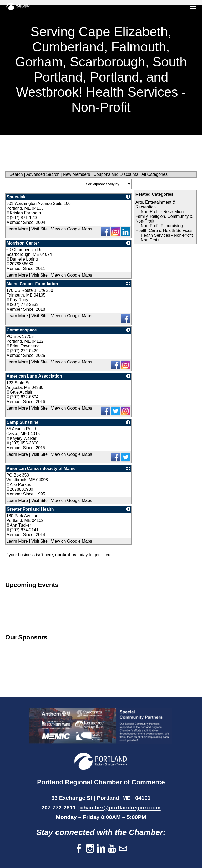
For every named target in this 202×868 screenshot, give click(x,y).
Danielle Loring (22, 259)
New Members (76, 174)
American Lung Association (34, 376)
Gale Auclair (19, 392)
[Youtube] (112, 849)
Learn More (17, 229)
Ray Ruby (17, 300)
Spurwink (16, 197)
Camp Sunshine (22, 422)
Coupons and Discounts (116, 174)
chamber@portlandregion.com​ (121, 808)
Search (16, 174)
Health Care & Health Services (164, 231)
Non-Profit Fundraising (162, 226)
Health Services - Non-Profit (167, 235)
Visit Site (39, 229)
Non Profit (150, 240)
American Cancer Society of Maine (41, 469)
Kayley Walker (21, 438)
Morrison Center (23, 243)
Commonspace (22, 330)
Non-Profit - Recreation (162, 212)
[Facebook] (79, 849)
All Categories (154, 174)
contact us (66, 555)
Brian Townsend (23, 346)
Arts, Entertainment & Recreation (155, 205)
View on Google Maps (72, 229)
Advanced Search (43, 174)
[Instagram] (90, 849)
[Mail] (123, 849)
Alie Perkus (19, 485)
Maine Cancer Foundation (32, 284)
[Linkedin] (101, 849)
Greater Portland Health (30, 509)
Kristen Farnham (24, 213)
